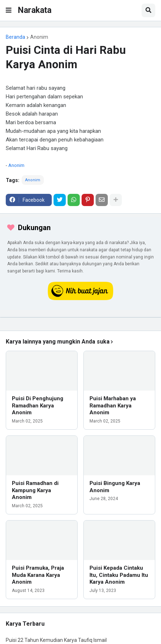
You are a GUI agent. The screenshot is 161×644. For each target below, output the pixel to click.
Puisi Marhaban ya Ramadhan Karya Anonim (113, 405)
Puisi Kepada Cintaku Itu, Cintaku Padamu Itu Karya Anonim (119, 575)
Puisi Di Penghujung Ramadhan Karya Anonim (38, 405)
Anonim (39, 37)
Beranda (15, 37)
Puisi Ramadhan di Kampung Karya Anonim (35, 490)
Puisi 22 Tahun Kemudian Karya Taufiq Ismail (56, 640)
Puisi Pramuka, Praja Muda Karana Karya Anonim (38, 575)
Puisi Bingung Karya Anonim (115, 487)
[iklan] (80, 317)
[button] (9, 10)
